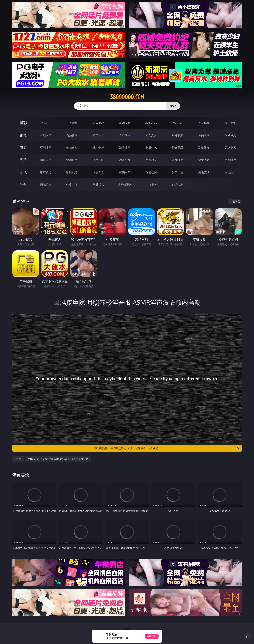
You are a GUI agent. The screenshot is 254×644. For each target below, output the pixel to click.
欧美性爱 (125, 148)
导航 (23, 184)
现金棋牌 (204, 123)
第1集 (18, 459)
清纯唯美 (177, 160)
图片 (23, 160)
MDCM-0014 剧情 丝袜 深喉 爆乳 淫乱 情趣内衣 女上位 (58, 459)
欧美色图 (98, 160)
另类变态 (230, 148)
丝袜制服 (177, 135)
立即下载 (152, 636)
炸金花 (177, 123)
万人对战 (98, 123)
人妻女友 (98, 172)
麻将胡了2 (151, 123)
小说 (23, 172)
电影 (23, 147)
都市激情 (46, 172)
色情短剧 (177, 185)
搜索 (173, 106)
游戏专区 (125, 123)
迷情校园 (151, 172)
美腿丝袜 (151, 160)
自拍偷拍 (72, 135)
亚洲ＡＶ (46, 135)
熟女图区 (204, 160)
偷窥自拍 (46, 160)
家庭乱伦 (72, 172)
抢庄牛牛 (230, 123)
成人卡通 (98, 148)
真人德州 (72, 123)
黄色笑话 (204, 172)
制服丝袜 (151, 148)
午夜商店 (72, 185)
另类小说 (177, 172)
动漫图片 (125, 160)
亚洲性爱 (46, 148)
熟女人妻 (151, 135)
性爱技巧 (230, 172)
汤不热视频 (125, 185)
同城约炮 (46, 185)
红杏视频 (151, 185)
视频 (23, 135)
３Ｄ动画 (125, 135)
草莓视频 (98, 185)
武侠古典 (125, 172)
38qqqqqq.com (127, 97)
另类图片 (230, 160)
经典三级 (177, 148)
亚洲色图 (72, 160)
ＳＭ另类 (230, 135)
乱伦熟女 (204, 148)
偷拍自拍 (72, 148)
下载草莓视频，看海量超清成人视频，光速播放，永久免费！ (167, 448)
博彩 (23, 123)
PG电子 (46, 123)
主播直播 (204, 135)
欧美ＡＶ (98, 135)
